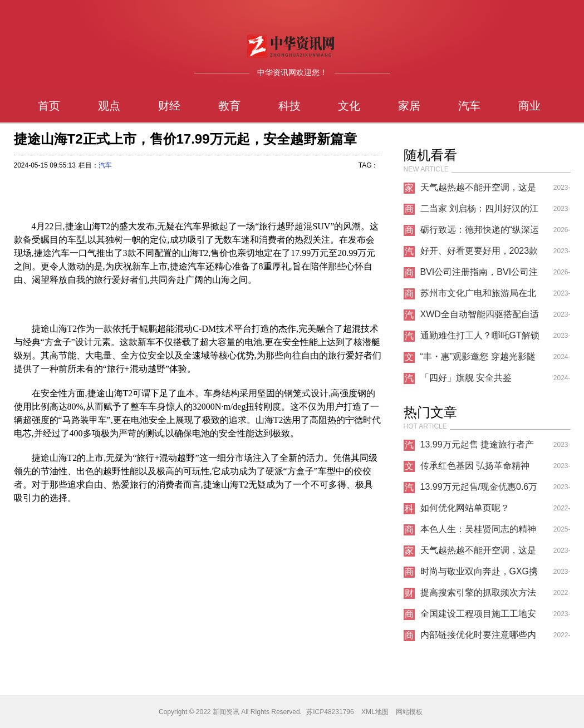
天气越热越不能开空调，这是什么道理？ (478, 190)
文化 (349, 106)
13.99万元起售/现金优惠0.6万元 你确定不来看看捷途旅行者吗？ (479, 490)
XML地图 (375, 712)
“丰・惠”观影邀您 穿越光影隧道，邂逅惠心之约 (478, 360)
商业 (529, 106)
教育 (229, 106)
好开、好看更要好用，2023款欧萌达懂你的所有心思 (479, 254)
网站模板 (409, 712)
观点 (109, 106)
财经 (169, 106)
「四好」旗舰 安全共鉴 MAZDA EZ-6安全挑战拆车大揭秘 (478, 381)
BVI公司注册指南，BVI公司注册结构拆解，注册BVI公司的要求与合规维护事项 (479, 275)
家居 (409, 106)
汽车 (469, 106)
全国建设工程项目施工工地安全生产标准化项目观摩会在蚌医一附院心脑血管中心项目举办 (478, 617)
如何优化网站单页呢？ (465, 508)
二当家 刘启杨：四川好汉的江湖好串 (479, 211)
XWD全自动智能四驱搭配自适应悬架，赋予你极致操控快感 (480, 317)
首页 (49, 106)
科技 (289, 106)
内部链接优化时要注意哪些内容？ (478, 638)
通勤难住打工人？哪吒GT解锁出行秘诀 (480, 338)
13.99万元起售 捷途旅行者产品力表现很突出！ (477, 447)
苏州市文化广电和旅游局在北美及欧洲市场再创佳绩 (478, 296)
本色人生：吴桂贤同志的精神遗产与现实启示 (478, 532)
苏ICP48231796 (330, 712)
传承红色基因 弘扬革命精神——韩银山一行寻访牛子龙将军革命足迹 (478, 469)
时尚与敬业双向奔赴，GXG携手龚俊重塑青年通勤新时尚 (479, 574)
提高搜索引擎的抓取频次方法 (478, 592)
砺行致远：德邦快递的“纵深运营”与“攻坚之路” (480, 233)
